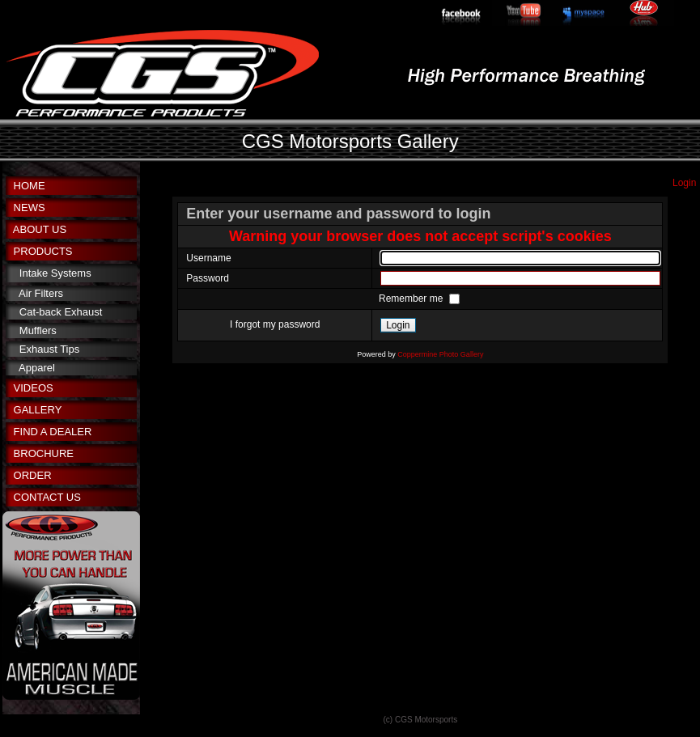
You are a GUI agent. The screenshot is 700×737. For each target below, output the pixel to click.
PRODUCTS (43, 251)
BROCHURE (44, 453)
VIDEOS (34, 388)
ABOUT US (40, 229)
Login (684, 183)
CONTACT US (47, 497)
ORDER (33, 475)
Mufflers (38, 330)
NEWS (30, 208)
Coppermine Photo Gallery (440, 354)
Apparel (37, 368)
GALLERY (38, 410)
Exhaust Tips (49, 349)
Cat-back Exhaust (61, 312)
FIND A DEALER (53, 432)
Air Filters (41, 293)
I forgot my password (275, 324)
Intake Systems (55, 273)
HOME (30, 186)
